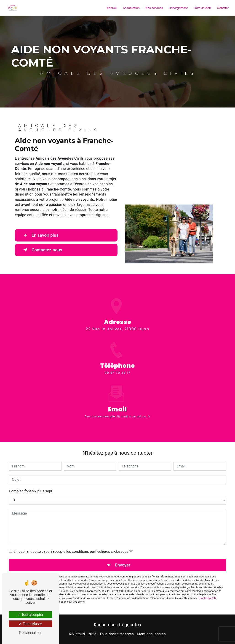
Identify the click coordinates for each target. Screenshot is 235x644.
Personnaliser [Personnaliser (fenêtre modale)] (30, 633)
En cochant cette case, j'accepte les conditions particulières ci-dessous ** (73, 551)
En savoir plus (40, 235)
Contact (223, 8)
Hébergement (178, 8)
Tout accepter (30, 615)
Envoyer (123, 565)
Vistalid (79, 634)
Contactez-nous (42, 250)
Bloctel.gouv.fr (207, 598)
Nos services (154, 8)
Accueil (112, 8)
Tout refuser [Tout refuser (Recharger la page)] (30, 624)
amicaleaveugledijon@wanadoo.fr (118, 407)
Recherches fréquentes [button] (118, 625)
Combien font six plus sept (31, 491)
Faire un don (202, 8)
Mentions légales (151, 634)
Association (131, 8)
